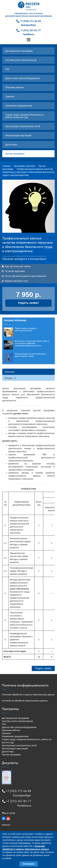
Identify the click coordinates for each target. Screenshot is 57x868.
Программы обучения (24, 166)
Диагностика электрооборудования (23, 78)
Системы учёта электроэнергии (21, 60)
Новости (6, 825)
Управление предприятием (19, 106)
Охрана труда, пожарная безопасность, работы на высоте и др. (25, 116)
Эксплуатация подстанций (18, 135)
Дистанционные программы (19, 51)
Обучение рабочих (15, 87)
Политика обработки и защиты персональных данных (28, 695)
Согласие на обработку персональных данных (25, 701)
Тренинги (10, 97)
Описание (10, 372)
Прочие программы (15, 154)
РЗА (7, 69)
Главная (6, 166)
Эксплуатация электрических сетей (23, 126)
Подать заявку (43, 668)
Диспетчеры (11, 145)
